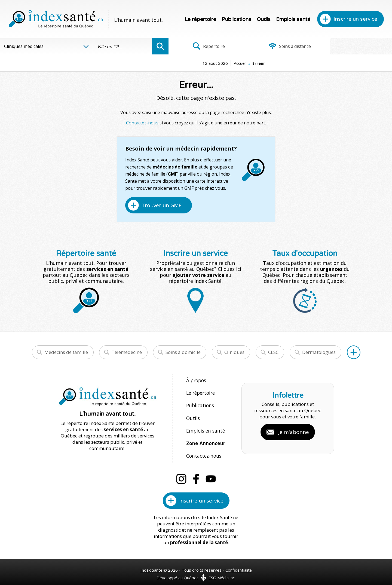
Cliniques (234, 352)
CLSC (273, 352)
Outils (264, 19)
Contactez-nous (142, 123)
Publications (236, 19)
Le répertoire (200, 19)
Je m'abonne (294, 429)
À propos (196, 380)
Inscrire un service (355, 19)
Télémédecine (127, 352)
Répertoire (206, 46)
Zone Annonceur (205, 439)
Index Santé (151, 564)
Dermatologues (319, 352)
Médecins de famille (66, 352)
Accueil (202, 63)
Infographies (355, 46)
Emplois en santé (205, 427)
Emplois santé (293, 19)
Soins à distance (280, 46)
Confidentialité (239, 564)
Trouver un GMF (161, 205)
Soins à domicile (183, 352)
